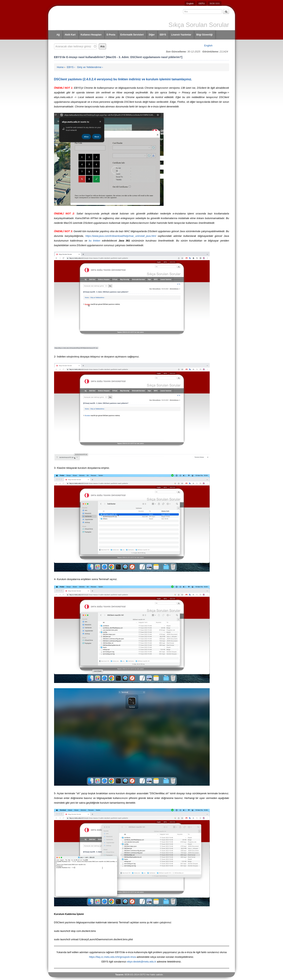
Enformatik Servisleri (132, 35)
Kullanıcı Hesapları (91, 35)
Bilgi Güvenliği (204, 35)
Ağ (58, 35)
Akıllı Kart (70, 35)
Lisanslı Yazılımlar (181, 35)
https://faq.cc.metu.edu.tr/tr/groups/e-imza (113, 957)
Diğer (152, 35)
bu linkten (95, 241)
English (190, 4)
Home (60, 67)
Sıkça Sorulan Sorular (199, 25)
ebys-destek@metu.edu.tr (141, 962)
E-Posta (111, 35)
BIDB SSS (215, 4)
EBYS (163, 35)
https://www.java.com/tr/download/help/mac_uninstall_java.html (121, 236)
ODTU (202, 4)
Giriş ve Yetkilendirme (89, 67)
